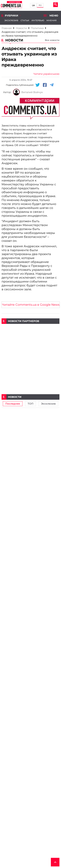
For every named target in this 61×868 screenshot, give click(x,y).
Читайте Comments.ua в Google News (31, 305)
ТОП (30, 404)
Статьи (25, 20)
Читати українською (46, 74)
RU (40, 5)
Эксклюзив (11, 20)
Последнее (13, 404)
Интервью (38, 20)
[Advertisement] (30, 354)
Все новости (52, 40)
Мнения (52, 20)
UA (34, 5)
